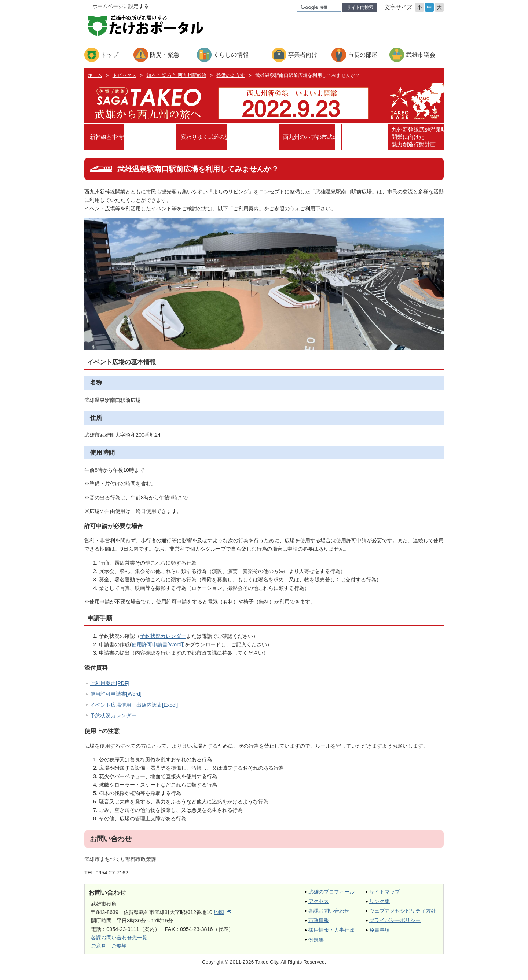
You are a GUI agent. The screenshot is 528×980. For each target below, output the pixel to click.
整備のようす (231, 75)
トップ (110, 55)
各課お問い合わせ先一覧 (119, 940)
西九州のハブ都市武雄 (309, 138)
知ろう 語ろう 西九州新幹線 (176, 75)
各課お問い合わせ (329, 914)
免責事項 (379, 933)
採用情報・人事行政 (331, 933)
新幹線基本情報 (129, 138)
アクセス (319, 904)
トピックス (124, 75)
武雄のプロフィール (331, 895)
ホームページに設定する (121, 6)
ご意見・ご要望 (109, 949)
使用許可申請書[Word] (157, 647)
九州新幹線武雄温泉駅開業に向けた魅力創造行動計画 (399, 138)
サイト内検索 (360, 7)
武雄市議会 (421, 55)
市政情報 (319, 923)
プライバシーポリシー (395, 923)
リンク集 (379, 904)
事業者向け (303, 55)
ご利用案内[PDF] (110, 686)
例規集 (316, 943)
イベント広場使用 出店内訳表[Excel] (134, 708)
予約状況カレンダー (163, 639)
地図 (222, 915)
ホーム (95, 75)
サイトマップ (385, 895)
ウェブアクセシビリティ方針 (403, 914)
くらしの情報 (231, 55)
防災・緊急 (165, 55)
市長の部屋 (363, 55)
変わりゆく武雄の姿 (219, 138)
